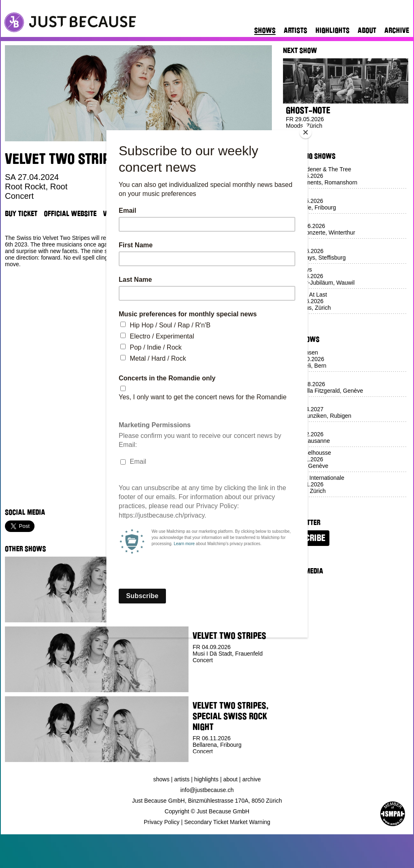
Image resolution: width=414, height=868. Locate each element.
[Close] (306, 132)
